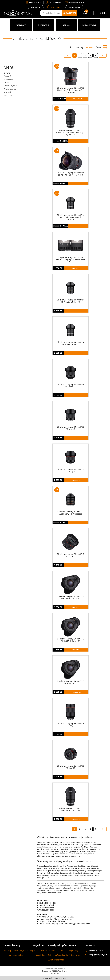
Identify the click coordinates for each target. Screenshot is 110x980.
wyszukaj (69, 13)
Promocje (8, 95)
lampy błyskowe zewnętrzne (59, 886)
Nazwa (89, 47)
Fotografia (8, 76)
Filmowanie (9, 79)
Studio (6, 83)
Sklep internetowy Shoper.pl (55, 969)
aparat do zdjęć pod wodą (81, 886)
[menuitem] (21, 25)
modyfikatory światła (53, 888)
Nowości (7, 92)
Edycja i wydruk (10, 86)
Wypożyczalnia (10, 89)
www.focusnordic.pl (46, 910)
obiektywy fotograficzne (82, 883)
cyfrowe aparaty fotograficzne (61, 883)
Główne (7, 73)
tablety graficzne (55, 893)
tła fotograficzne (68, 888)
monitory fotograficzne (72, 890)
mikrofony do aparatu (54, 890)
